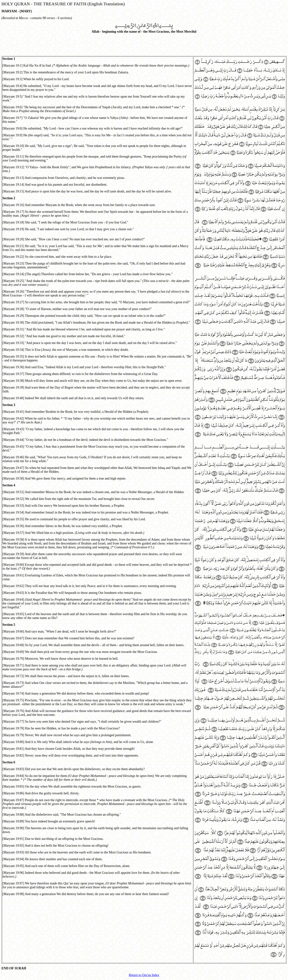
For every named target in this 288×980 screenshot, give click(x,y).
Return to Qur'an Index (144, 975)
